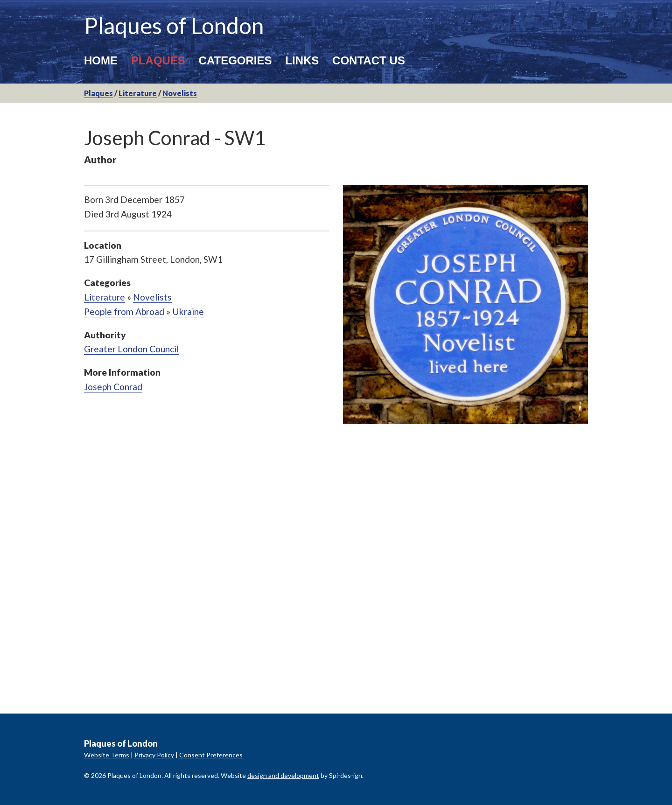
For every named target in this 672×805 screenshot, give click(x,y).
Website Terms (107, 755)
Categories (235, 60)
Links (302, 60)
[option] (465, 304)
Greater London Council (131, 349)
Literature (138, 93)
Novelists (180, 93)
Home (101, 60)
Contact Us (369, 60)
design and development (283, 775)
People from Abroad (124, 311)
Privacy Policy (154, 755)
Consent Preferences (211, 755)
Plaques (158, 60)
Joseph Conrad (113, 387)
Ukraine (188, 311)
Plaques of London (174, 25)
